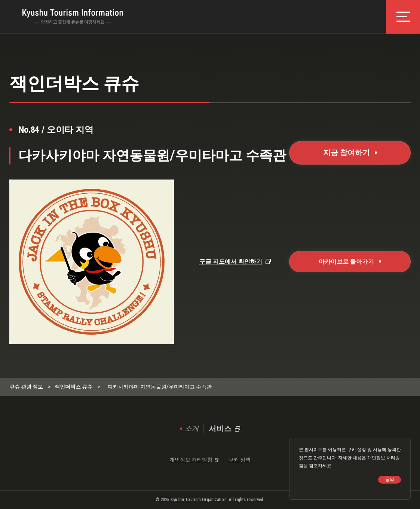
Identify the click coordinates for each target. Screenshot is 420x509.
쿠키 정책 (240, 460)
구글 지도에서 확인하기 (231, 262)
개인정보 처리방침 (191, 460)
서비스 (220, 429)
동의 (390, 479)
